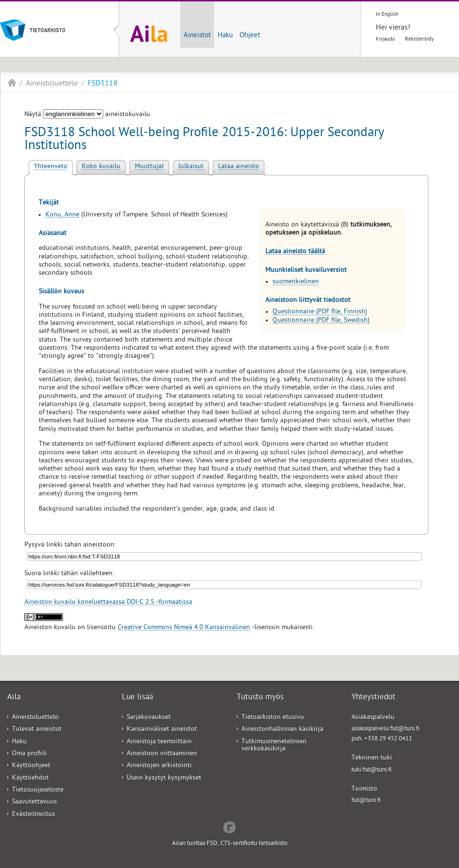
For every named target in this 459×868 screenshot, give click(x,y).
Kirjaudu (385, 39)
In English (387, 15)
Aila (12, 83)
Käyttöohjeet (31, 766)
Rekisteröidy (419, 39)
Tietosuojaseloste (38, 790)
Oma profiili (29, 754)
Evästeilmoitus (33, 815)
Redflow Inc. (229, 826)
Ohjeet (250, 36)
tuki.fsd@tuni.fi (372, 770)
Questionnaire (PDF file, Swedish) (321, 321)
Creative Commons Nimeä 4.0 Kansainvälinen (184, 628)
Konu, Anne (62, 215)
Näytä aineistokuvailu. (88, 115)
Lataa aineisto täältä (295, 252)
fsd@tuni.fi (366, 801)
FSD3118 (103, 84)
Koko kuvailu (101, 167)
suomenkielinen (296, 282)
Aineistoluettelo (52, 84)
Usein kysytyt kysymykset (164, 778)
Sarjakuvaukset (149, 718)
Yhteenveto (51, 167)
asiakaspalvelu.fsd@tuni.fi (385, 729)
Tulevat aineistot (37, 730)
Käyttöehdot (30, 778)
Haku (225, 36)
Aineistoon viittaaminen (162, 754)
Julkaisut (191, 167)
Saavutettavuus (34, 802)
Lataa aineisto (239, 167)
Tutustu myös (260, 698)
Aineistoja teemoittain (159, 742)
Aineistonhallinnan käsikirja (282, 730)
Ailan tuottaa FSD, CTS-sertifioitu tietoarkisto (230, 844)
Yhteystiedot (373, 698)
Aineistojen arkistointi (159, 766)
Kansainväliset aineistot (162, 730)
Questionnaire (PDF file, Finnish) (320, 312)
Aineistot (197, 36)
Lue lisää (137, 698)
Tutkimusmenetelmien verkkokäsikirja (274, 746)
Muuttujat (149, 167)
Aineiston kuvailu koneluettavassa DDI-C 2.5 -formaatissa (108, 603)
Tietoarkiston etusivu (273, 718)
